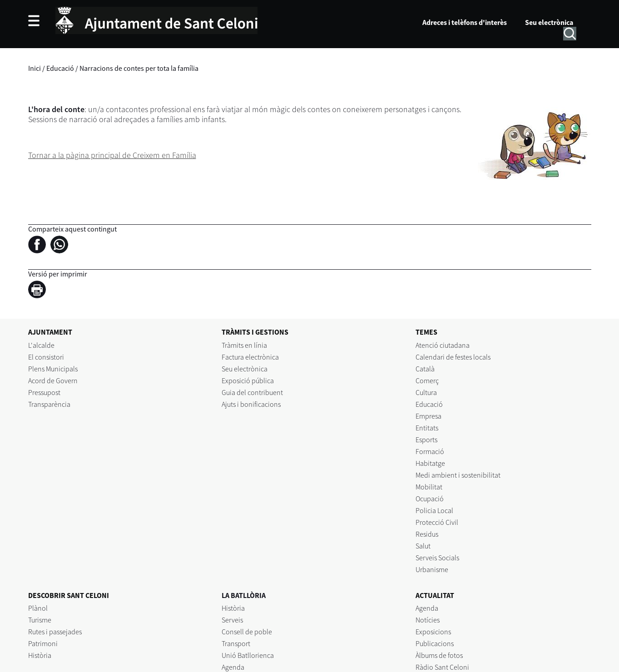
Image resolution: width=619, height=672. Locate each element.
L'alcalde (41, 345)
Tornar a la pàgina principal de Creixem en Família (112, 155)
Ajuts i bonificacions (251, 404)
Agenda (233, 667)
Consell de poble (247, 632)
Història (40, 655)
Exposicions (433, 632)
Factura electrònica (250, 357)
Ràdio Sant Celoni (442, 667)
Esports (426, 440)
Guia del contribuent (252, 392)
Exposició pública (248, 380)
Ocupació (430, 499)
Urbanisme (432, 569)
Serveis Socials (437, 558)
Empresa (428, 416)
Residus (427, 534)
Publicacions (435, 643)
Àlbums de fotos (439, 655)
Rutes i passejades (55, 632)
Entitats (427, 428)
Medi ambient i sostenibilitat (458, 475)
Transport (236, 643)
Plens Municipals (53, 369)
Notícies (428, 620)
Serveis (232, 620)
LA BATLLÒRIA (244, 595)
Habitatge (430, 463)
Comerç (427, 380)
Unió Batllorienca (248, 655)
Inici (35, 68)
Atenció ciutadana (443, 345)
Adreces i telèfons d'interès (465, 22)
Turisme (40, 620)
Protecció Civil (437, 522)
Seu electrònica (549, 22)
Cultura (426, 392)
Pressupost (44, 392)
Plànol (38, 608)
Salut (423, 546)
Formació (430, 451)
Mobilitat (429, 487)
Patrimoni (43, 643)
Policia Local (434, 510)
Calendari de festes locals (453, 357)
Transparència (49, 404)
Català (425, 369)
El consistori (46, 357)
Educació (60, 68)
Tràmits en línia (244, 345)
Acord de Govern (53, 380)
